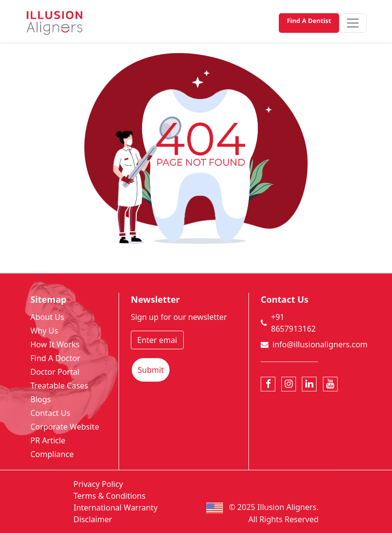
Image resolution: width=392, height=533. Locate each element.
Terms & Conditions (110, 496)
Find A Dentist (309, 21)
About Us (47, 317)
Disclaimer (93, 519)
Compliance (52, 454)
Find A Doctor (55, 358)
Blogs (41, 399)
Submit (151, 370)
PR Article (48, 440)
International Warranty (116, 508)
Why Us (44, 331)
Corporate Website (65, 427)
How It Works (55, 344)
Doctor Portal (55, 372)
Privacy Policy (98, 484)
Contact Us (50, 413)
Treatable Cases (59, 386)
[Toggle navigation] (353, 23)
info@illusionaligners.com (320, 344)
